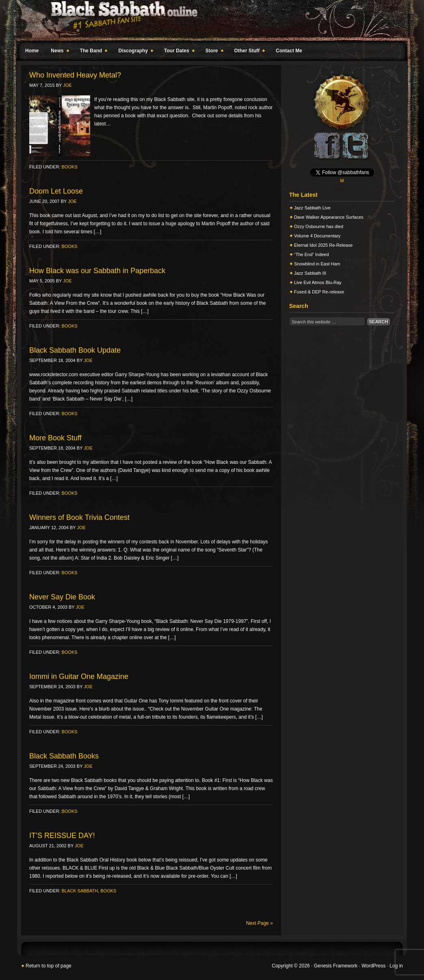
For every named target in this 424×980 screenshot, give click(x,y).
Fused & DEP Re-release (319, 292)
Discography (134, 52)
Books (69, 167)
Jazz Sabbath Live (312, 208)
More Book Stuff (55, 438)
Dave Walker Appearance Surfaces (329, 217)
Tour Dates (178, 52)
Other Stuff (248, 52)
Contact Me (289, 51)
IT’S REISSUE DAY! (62, 836)
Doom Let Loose (56, 191)
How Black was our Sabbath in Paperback (97, 271)
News (58, 52)
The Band (92, 52)
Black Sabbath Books (64, 756)
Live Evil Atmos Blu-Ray (318, 282)
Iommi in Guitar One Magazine (79, 676)
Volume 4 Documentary (317, 236)
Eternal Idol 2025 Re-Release (323, 245)
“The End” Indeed (312, 254)
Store (213, 52)
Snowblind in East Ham (317, 264)
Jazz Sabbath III (310, 273)
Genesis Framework (336, 966)
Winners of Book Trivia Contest (79, 517)
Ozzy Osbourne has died (319, 226)
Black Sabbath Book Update (75, 350)
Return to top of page (49, 966)
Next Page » (260, 923)
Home (32, 51)
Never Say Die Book (62, 597)
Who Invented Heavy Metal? (75, 75)
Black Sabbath (80, 891)
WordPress (373, 966)
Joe (67, 85)
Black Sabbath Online (208, 20)
